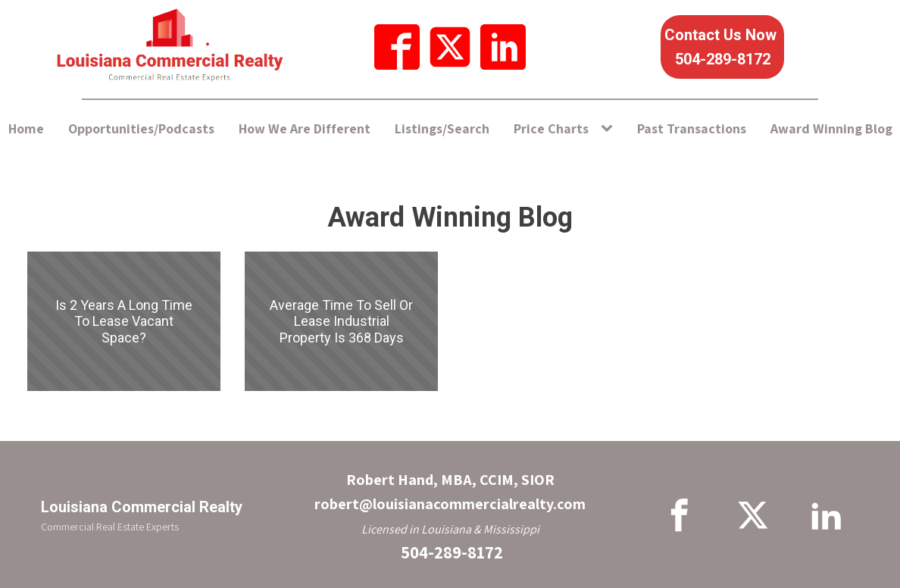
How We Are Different (305, 128)
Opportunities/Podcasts (141, 128)
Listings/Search (442, 128)
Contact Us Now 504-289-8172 (722, 47)
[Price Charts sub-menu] (610, 129)
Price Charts (551, 128)
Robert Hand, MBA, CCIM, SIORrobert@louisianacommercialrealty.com (450, 492)
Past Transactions (692, 128)
